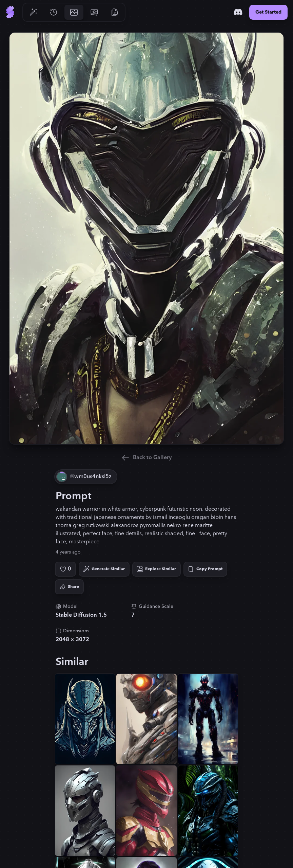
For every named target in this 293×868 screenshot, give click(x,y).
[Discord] (238, 12)
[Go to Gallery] (74, 12)
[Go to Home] (10, 12)
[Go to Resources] (115, 12)
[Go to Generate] (33, 12)
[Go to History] (54, 12)
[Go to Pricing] (94, 12)
